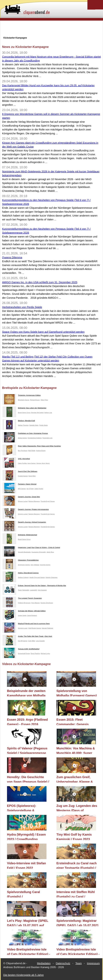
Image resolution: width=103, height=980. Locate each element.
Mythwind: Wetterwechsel (20, 535)
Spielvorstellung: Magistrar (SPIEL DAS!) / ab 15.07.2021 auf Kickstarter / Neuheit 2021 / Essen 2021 (78, 923)
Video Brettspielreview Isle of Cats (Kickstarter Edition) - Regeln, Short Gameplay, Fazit (78, 951)
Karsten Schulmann (47, 603)
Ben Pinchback (23, 451)
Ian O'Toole (30, 489)
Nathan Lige (48, 413)
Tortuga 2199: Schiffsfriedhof (21, 649)
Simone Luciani (23, 501)
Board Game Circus (24, 413)
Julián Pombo (39, 489)
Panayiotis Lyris (47, 438)
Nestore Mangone (34, 501)
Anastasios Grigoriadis (39, 552)
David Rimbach (32, 615)
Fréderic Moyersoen (24, 603)
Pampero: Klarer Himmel (20, 485)
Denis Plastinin (35, 654)
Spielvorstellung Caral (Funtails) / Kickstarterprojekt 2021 (24, 894)
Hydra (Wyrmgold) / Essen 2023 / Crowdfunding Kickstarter (26, 836)
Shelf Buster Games (35, 628)
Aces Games (31, 463)
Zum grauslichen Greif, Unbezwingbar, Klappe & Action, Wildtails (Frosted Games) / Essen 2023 (75, 779)
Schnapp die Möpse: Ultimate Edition (24, 611)
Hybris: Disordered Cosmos (21, 573)
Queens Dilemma (12, 257)
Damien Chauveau (51, 577)
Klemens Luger (23, 628)
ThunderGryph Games (48, 501)
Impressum (93, 963)
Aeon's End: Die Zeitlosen (20, 472)
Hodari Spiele (22, 615)
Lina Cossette (40, 641)
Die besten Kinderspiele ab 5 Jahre (23, 975)
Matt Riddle (32, 451)
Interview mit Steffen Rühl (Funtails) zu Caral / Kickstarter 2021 (76, 894)
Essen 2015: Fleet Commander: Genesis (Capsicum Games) (73, 721)
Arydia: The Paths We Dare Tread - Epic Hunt (27, 637)
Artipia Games (22, 438)
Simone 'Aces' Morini (43, 463)
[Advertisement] (52, 28)
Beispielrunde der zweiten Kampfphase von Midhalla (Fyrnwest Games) (26, 693)
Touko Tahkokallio (24, 590)
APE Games (22, 489)
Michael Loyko (45, 654)
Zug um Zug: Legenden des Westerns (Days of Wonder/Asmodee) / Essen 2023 (77, 808)
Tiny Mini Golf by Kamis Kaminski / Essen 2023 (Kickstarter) (74, 836)
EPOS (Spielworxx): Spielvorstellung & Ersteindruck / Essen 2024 (26, 808)
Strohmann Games (24, 565)
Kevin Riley (32, 476)
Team (79, 963)
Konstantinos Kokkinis (35, 438)
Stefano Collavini (23, 577)
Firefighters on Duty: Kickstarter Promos (25, 434)
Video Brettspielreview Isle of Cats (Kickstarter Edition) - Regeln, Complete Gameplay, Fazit (29, 951)
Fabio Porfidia (22, 463)
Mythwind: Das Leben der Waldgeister (25, 409)
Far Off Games (23, 641)
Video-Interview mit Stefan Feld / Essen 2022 (26, 865)
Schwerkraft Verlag (24, 654)
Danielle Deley (34, 425)
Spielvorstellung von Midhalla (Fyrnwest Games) (77, 693)
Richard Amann (35, 400)
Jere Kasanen (42, 590)
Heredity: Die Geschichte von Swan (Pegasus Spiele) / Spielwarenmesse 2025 (28, 779)
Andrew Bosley (41, 451)
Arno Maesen (36, 603)
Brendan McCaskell (37, 413)
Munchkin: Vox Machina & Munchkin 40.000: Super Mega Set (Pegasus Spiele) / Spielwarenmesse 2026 (77, 750)
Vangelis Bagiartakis (24, 552)
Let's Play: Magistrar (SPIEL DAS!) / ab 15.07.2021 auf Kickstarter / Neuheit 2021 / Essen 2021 (28, 923)
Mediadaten (44, 963)
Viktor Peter (44, 400)
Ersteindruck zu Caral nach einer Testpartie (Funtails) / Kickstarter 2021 (77, 865)
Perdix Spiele (43, 425)
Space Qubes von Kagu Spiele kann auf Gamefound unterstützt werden (43, 332)
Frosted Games (23, 476)
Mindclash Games (24, 400)
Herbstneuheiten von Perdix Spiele (22, 307)
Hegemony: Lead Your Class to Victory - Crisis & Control (31, 548)
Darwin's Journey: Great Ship (21, 497)
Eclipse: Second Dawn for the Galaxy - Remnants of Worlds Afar (34, 586)
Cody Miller (32, 641)
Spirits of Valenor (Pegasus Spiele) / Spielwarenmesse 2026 (27, 750)
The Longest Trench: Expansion (22, 599)
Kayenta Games (45, 565)
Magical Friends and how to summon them (26, 624)
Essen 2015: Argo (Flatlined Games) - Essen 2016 (27, 721)
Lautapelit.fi (34, 590)
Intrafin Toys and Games (37, 577)
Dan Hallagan (35, 565)
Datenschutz (63, 963)
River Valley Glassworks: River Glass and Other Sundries (32, 447)
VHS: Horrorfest (16, 459)
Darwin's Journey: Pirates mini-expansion (26, 510)
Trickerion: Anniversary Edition (22, 396)
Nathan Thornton (23, 425)
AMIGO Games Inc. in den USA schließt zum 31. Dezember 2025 (40, 282)
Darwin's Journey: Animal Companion (24, 523)
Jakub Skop (50, 552)
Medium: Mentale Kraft (19, 421)
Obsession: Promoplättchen (21, 561)
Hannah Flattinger (47, 628)
